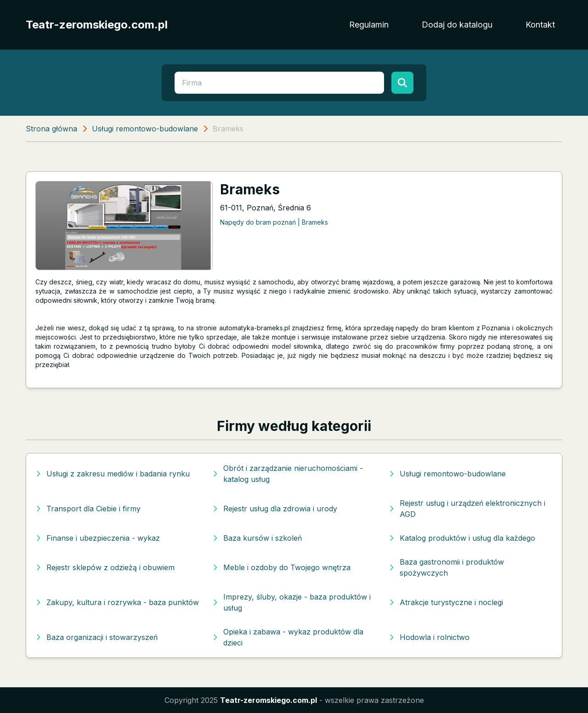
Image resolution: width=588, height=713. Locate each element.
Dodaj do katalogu (457, 25)
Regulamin (369, 25)
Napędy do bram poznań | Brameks (274, 222)
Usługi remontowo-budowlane (145, 129)
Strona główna (51, 129)
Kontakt (540, 25)
